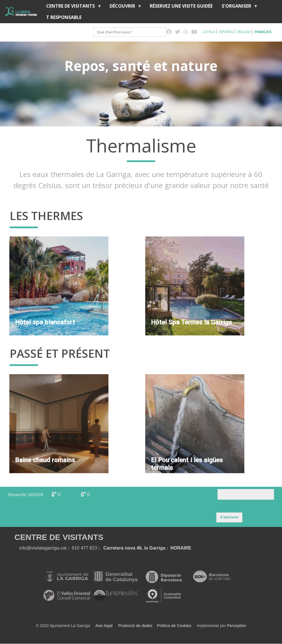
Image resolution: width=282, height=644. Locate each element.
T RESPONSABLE (64, 17)
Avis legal (104, 626)
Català (209, 32)
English (244, 32)
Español (226, 32)
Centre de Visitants (72, 7)
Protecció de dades (135, 626)
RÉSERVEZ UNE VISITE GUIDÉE (181, 6)
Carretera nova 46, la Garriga (134, 548)
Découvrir (123, 7)
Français (263, 32)
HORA (177, 548)
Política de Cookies (174, 626)
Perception (237, 626)
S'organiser (238, 7)
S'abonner (229, 517)
